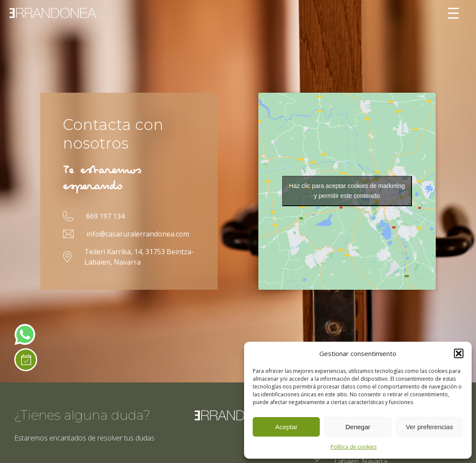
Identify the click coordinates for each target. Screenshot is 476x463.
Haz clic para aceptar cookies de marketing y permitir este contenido (347, 191)
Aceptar (286, 427)
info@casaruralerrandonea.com (138, 234)
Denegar (358, 427)
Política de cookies (354, 447)
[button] (459, 353)
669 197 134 (105, 216)
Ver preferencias (429, 427)
